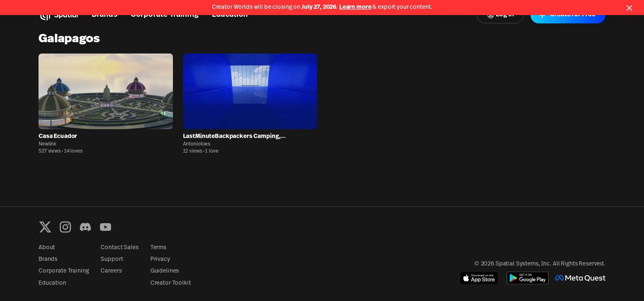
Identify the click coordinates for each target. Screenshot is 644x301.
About (47, 248)
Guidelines (165, 271)
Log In (500, 15)
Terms (158, 248)
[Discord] (85, 227)
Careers (111, 271)
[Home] (58, 15)
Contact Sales (119, 248)
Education (52, 283)
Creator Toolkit (171, 283)
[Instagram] (65, 227)
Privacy (160, 259)
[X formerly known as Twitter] (45, 227)
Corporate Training (64, 271)
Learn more (355, 7)
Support (112, 259)
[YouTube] (106, 227)
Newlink (48, 144)
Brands (48, 259)
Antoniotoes (197, 144)
